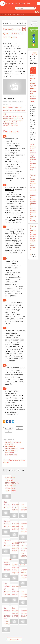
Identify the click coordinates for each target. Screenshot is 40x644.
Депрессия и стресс (19, 14)
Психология (9, 14)
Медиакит (34, 22)
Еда (16, 3)
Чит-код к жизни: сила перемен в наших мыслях (33, 182)
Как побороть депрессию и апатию (17, 612)
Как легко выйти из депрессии (8, 524)
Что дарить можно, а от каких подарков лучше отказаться (33, 88)
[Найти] (34, 8)
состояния (10, 190)
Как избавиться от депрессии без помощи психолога (9, 616)
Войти (37, 12)
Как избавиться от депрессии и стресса (9, 589)
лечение (8, 176)
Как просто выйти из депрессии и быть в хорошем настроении (26, 484)
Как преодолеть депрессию (26, 594)
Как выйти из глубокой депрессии (26, 527)
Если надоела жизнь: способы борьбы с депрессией (18, 484)
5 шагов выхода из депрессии (17, 526)
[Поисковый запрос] (25, 8)
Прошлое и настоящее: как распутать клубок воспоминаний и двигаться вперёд (33, 208)
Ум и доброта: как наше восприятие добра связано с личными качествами (33, 157)
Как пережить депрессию (26, 507)
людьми (12, 220)
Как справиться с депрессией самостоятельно (11, 453)
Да (19, 428)
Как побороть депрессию (12, 107)
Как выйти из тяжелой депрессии (13, 443)
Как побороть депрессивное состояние (14, 447)
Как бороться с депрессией (9, 504)
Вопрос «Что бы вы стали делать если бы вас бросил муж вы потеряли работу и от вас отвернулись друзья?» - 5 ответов (13, 121)
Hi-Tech (22, 3)
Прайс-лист (34, 24)
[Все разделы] (39, 3)
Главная (2, 14)
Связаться (34, 26)
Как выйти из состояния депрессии (17, 590)
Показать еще (14, 639)
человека (9, 171)
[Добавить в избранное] (24, 29)
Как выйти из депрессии (8, 543)
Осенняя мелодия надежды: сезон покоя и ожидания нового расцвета (33, 238)
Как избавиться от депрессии (14, 111)
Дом (28, 3)
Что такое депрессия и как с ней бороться (25, 551)
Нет (8, 431)
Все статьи (33, 256)
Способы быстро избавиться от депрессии (9, 565)
